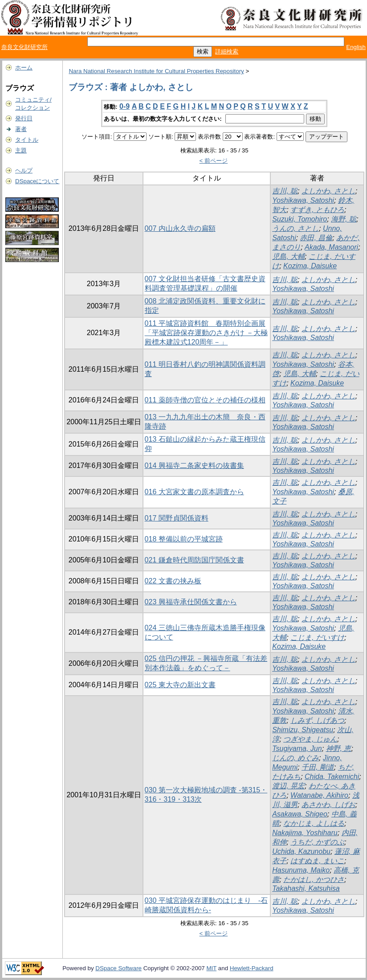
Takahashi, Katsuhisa (306, 888)
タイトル (27, 140)
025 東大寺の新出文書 (180, 685)
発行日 (24, 118)
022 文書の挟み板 (173, 581)
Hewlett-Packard (252, 968)
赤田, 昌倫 (316, 238)
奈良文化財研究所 (24, 47)
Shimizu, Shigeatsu (303, 730)
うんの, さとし (296, 228)
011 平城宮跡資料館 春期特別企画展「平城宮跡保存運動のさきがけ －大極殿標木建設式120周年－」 (206, 333)
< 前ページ (214, 161)
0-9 (124, 106)
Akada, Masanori (331, 247)
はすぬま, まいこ (317, 861)
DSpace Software (118, 968)
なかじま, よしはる (314, 823)
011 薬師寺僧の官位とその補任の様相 (205, 400)
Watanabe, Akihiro (319, 795)
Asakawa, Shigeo (300, 814)
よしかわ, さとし (328, 191)
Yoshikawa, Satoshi (303, 200)
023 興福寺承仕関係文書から (191, 602)
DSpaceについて (37, 181)
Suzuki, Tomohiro (300, 219)
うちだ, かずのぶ (317, 842)
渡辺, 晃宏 (288, 786)
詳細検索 (227, 51)
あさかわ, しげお (328, 805)
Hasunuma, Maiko (301, 870)
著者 (21, 129)
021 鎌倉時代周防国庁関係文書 (194, 560)
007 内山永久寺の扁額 (180, 228)
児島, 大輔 (288, 256)
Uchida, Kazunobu (301, 851)
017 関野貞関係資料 (177, 518)
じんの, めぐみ (296, 758)
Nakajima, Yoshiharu (305, 833)
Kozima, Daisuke (310, 266)
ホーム (24, 68)
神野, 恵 (339, 748)
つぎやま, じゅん (310, 739)
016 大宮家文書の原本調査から (194, 492)
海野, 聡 (344, 219)
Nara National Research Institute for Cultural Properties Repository (156, 71)
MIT (211, 968)
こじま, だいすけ (317, 638)
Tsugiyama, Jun (297, 748)
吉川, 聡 (285, 191)
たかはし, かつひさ (314, 880)
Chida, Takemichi (332, 777)
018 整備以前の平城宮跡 (184, 539)
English (356, 47)
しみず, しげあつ (317, 720)
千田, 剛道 (318, 767)
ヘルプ (24, 170)
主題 (21, 150)
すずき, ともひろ (317, 210)
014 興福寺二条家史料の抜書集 (194, 465)
